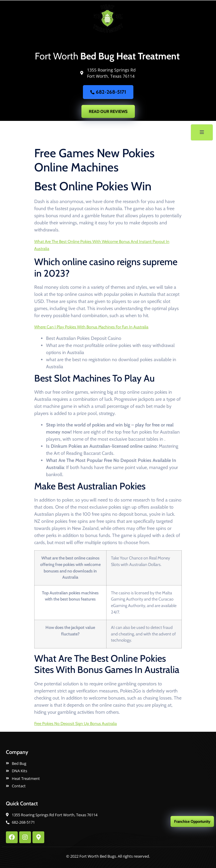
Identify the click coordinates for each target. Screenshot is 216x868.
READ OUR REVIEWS (108, 111)
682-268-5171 (108, 92)
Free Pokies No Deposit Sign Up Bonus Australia (76, 723)
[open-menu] (202, 132)
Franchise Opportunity (192, 821)
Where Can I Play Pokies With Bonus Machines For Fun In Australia (91, 327)
